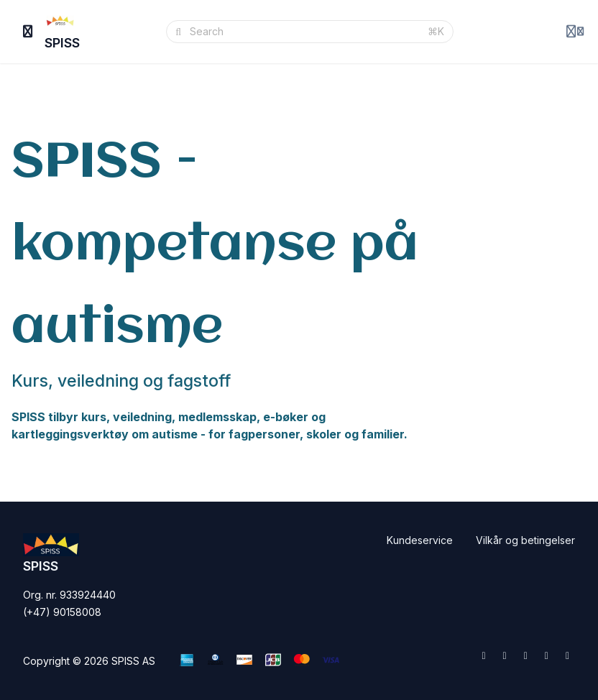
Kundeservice (420, 540)
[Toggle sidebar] (28, 32)
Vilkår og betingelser (525, 540)
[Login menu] (575, 32)
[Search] (304, 32)
